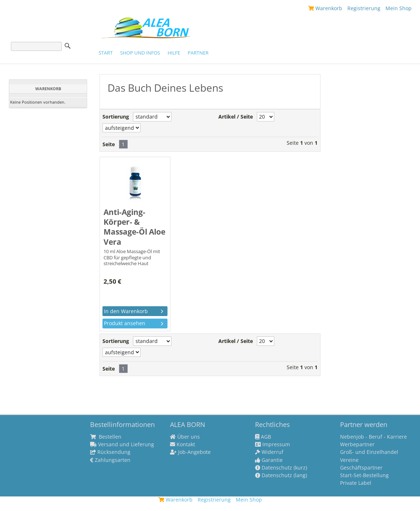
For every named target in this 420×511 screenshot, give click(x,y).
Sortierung (116, 117)
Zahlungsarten (110, 460)
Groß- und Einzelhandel (369, 452)
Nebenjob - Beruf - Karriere (373, 437)
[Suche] (36, 46)
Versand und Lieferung (122, 444)
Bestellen (106, 437)
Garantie (269, 460)
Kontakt (183, 444)
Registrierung (364, 8)
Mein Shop (399, 8)
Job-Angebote (190, 452)
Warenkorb (325, 8)
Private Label (356, 483)
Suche (68, 46)
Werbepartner (357, 444)
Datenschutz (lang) (281, 475)
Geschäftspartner (361, 468)
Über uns (185, 437)
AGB (263, 437)
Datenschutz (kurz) (281, 468)
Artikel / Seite (236, 117)
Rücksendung (110, 452)
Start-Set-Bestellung (364, 475)
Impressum (272, 444)
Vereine (349, 460)
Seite (109, 144)
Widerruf (269, 452)
